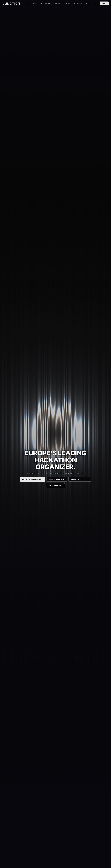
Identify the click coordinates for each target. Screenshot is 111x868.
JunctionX (57, 3)
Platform (68, 3)
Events (27, 3)
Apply (104, 3)
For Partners (46, 3)
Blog (88, 3)
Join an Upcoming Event (32, 479)
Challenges (78, 3)
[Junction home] (11, 3)
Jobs (95, 3)
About (35, 3)
